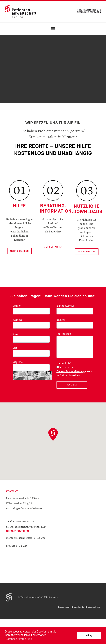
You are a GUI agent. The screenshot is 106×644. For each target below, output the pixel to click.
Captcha (18, 362)
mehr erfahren (53, 247)
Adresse (18, 320)
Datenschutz (93, 607)
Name (17, 306)
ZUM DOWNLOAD (87, 252)
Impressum (64, 607)
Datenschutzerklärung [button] (19, 639)
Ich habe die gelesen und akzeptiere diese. (74, 371)
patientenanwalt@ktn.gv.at (31, 527)
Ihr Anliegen (64, 334)
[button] (53, 435)
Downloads (78, 607)
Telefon (61, 320)
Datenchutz (64, 363)
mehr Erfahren (19, 251)
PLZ (15, 334)
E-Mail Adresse (66, 306)
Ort (15, 348)
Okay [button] (89, 635)
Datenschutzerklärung (70, 372)
